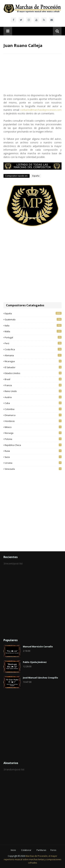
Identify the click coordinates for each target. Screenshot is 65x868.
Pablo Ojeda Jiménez (35, 662)
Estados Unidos (33, 373)
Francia (33, 385)
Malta (33, 331)
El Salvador (33, 367)
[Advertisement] (32, 265)
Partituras (41, 850)
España (36, 176)
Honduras (33, 421)
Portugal (33, 337)
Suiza (33, 457)
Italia (33, 325)
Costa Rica (33, 349)
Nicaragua (33, 361)
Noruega (33, 433)
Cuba (33, 403)
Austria (33, 397)
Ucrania (33, 463)
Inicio (13, 850)
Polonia (33, 439)
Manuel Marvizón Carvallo (38, 647)
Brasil (33, 379)
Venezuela (33, 469)
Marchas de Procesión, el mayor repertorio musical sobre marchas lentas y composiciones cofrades (32, 859)
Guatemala (33, 319)
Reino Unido (33, 391)
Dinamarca (33, 415)
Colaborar (26, 850)
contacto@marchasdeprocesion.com (41, 110)
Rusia (33, 451)
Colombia (33, 409)
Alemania (33, 355)
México (33, 427)
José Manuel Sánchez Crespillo (40, 678)
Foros (53, 850)
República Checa (33, 445)
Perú (33, 343)
